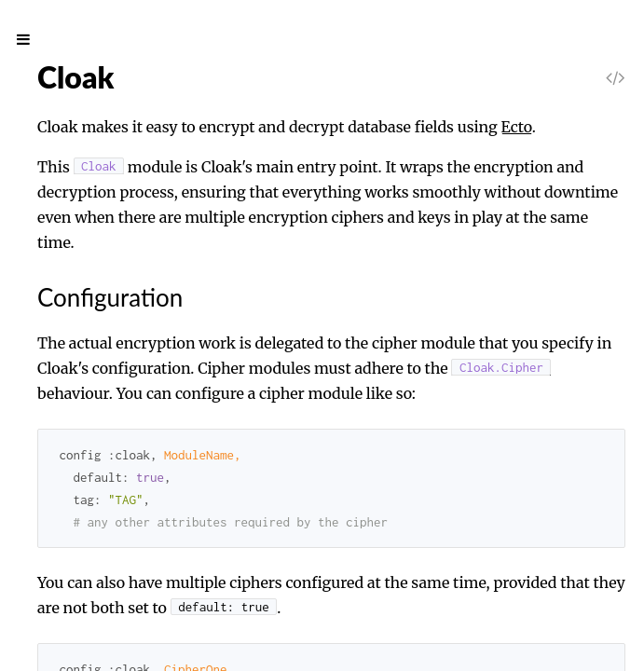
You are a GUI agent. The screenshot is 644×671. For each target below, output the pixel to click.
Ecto (517, 127)
